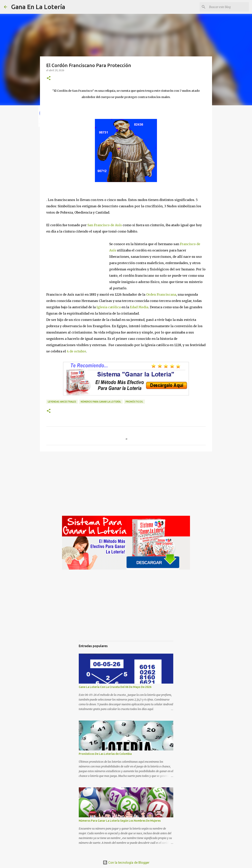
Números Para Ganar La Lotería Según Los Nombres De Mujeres (120, 821)
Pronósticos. (134, 402)
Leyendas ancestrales (62, 402)
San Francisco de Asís (105, 225)
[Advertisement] (78, 261)
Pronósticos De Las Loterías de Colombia (105, 754)
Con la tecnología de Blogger (126, 862)
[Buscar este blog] (228, 7)
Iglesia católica (109, 307)
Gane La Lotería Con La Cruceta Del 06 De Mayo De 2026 (115, 687)
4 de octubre (76, 351)
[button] (49, 78)
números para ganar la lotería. (101, 402)
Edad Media (139, 307)
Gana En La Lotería (38, 7)
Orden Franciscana (161, 294)
